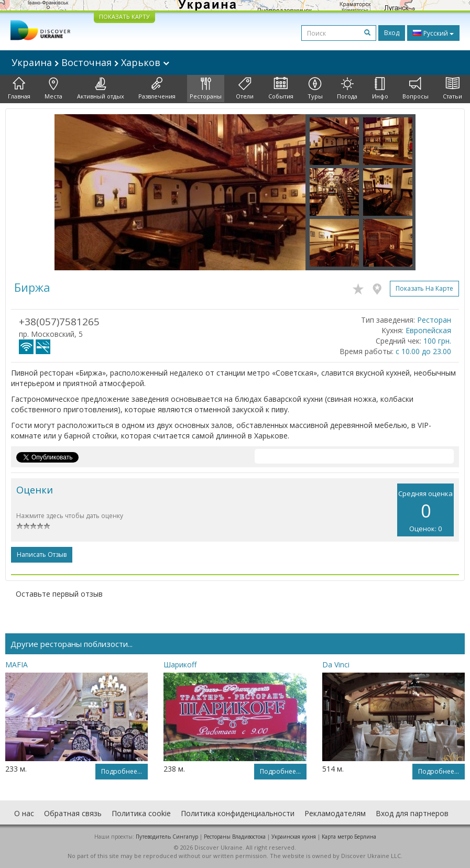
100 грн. (437, 341)
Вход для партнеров (412, 813)
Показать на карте (424, 288)
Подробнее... (122, 771)
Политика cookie (141, 813)
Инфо (380, 89)
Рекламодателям (335, 813)
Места (53, 89)
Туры (315, 89)
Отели (245, 89)
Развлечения (157, 89)
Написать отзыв (42, 554)
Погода (347, 89)
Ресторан (434, 320)
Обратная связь (73, 813)
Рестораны (206, 89)
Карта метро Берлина (349, 837)
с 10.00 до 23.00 (423, 351)
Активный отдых (101, 89)
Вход (392, 33)
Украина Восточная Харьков (90, 62)
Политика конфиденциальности (238, 813)
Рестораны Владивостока (235, 837)
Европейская (428, 330)
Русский (433, 33)
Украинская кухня (294, 837)
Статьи (452, 89)
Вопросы (416, 89)
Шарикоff (180, 664)
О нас (24, 813)
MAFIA (17, 664)
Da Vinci (336, 664)
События (281, 89)
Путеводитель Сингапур (167, 837)
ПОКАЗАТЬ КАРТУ (124, 17)
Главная (19, 89)
